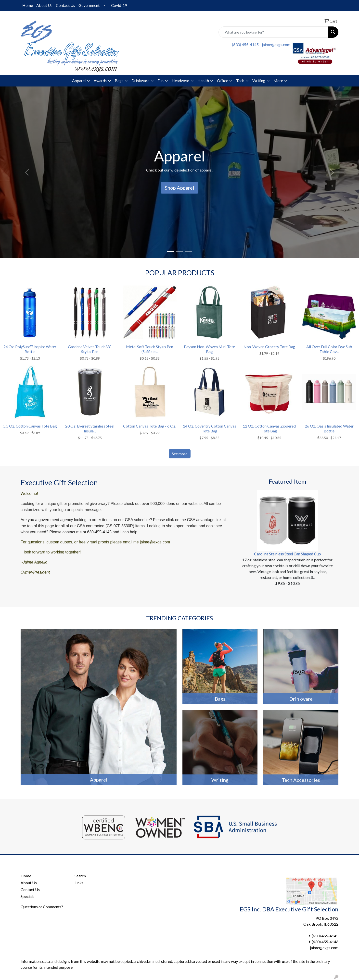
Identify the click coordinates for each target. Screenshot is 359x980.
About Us (44, 5)
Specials (27, 896)
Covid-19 (119, 5)
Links (79, 883)
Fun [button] (160, 80)
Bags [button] (119, 80)
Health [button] (203, 80)
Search (80, 876)
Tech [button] (240, 80)
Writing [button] (259, 80)
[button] (27, 172)
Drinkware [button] (140, 80)
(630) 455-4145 (245, 44)
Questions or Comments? (42, 907)
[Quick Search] (273, 32)
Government (89, 5)
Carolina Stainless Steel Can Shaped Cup (287, 554)
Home (28, 5)
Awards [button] (100, 80)
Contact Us (65, 5)
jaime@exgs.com (276, 44)
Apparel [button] (79, 80)
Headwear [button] (180, 80)
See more (180, 454)
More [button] (278, 80)
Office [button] (223, 80)
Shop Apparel (179, 188)
